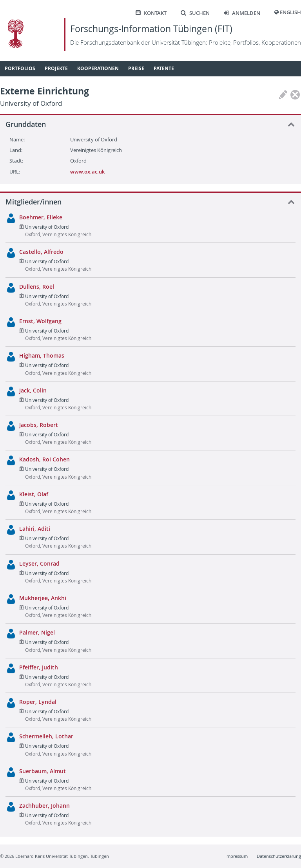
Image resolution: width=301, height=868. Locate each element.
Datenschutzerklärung (279, 856)
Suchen (195, 13)
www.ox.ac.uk (87, 172)
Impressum (237, 856)
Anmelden (242, 13)
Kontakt (151, 13)
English (290, 12)
